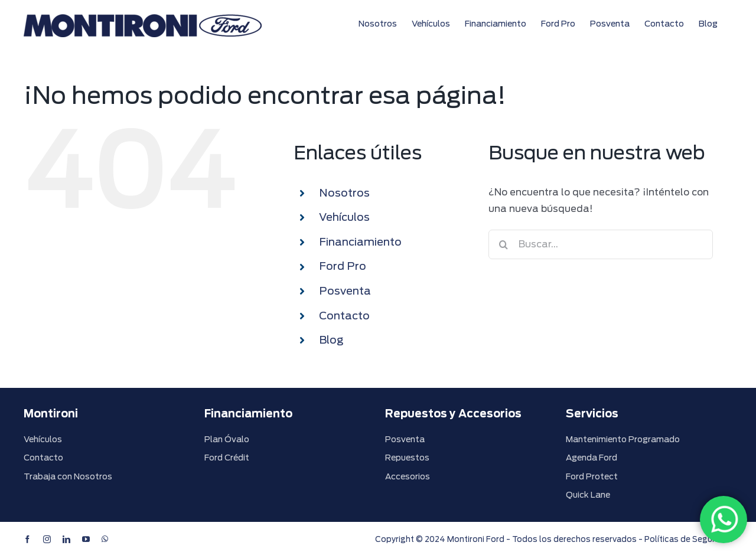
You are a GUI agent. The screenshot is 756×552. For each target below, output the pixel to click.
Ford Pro (343, 266)
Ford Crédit (227, 458)
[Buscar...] (601, 244)
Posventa (345, 291)
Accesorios (408, 476)
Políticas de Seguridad (688, 539)
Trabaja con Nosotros (68, 476)
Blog (331, 340)
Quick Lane (588, 495)
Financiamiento (360, 242)
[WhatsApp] (724, 520)
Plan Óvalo (227, 439)
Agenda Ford (592, 458)
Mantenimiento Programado (623, 439)
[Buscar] (503, 244)
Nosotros (344, 193)
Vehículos (344, 217)
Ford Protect (592, 476)
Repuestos (407, 458)
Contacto (344, 316)
